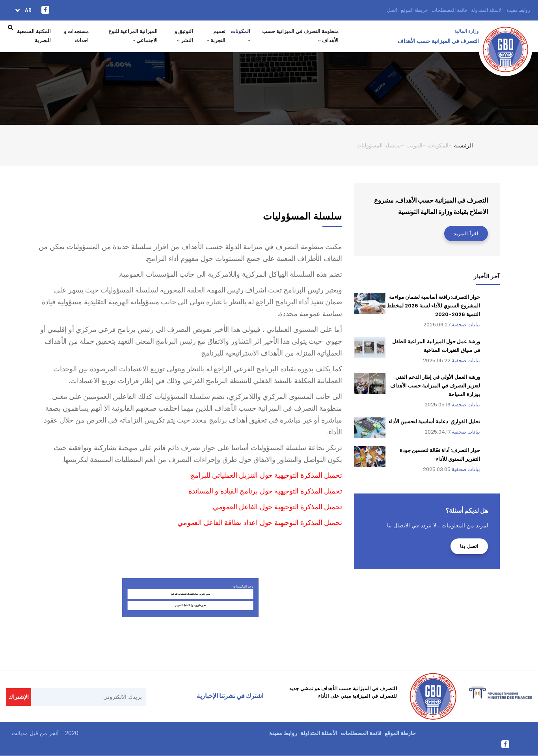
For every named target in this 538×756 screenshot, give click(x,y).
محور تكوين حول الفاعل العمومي (190, 649)
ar (28, 10)
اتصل (392, 10)
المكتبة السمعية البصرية (33, 36)
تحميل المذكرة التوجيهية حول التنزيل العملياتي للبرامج (266, 475)
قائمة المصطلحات (449, 10)
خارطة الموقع (400, 733)
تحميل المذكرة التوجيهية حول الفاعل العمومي (277, 507)
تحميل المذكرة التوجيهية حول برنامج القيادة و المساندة (265, 491)
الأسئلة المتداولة (487, 10)
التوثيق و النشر (182, 36)
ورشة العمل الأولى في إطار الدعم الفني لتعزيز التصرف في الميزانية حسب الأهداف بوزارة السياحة (435, 386)
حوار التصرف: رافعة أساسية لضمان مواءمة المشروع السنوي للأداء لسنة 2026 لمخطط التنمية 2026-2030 (433, 306)
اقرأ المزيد (466, 234)
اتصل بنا (469, 546)
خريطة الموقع (414, 10)
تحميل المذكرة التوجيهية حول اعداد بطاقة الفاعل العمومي (260, 522)
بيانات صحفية (466, 325)
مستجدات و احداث (75, 36)
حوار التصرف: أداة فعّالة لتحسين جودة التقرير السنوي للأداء (440, 455)
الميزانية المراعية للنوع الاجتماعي (131, 36)
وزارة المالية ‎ (466, 31)
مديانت (20, 733)
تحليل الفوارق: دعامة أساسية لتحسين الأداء (434, 422)
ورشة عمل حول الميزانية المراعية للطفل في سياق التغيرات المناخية (436, 346)
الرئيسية (464, 145)
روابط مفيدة (518, 10)
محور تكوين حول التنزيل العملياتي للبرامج (190, 645)
